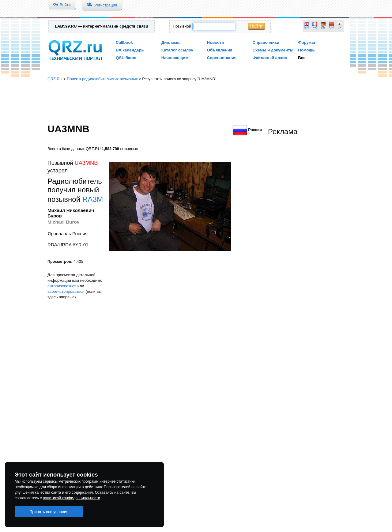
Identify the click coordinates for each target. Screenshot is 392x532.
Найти (256, 26)
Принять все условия (49, 512)
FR (315, 27)
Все (302, 58)
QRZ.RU (55, 79)
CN (332, 27)
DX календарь (130, 50)
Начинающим (175, 58)
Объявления (220, 50)
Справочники (266, 42)
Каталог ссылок (177, 50)
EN (307, 27)
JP (340, 27)
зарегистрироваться (66, 291)
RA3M (93, 199)
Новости (216, 42)
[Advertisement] (196, 103)
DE (323, 27)
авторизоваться (62, 286)
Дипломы (171, 42)
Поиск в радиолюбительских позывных (102, 79)
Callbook (124, 42)
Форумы (307, 42)
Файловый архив (270, 58)
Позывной (182, 26)
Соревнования (222, 58)
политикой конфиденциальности (72, 498)
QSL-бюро (126, 58)
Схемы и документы (273, 50)
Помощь (306, 50)
